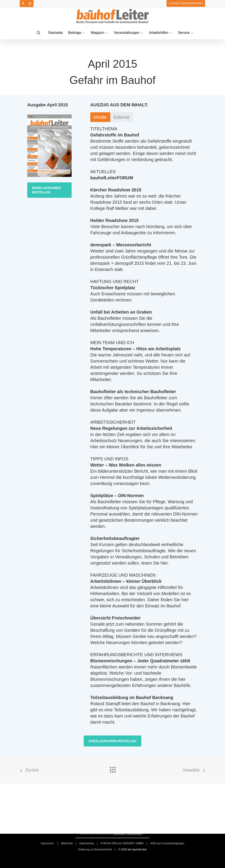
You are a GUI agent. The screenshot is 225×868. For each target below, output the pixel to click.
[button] (49, 190)
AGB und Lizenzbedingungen (167, 843)
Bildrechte (67, 843)
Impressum (48, 843)
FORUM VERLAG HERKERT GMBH (122, 843)
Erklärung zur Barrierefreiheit (95, 850)
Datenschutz (87, 843)
